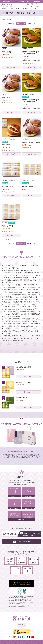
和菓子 (6, 8)
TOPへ (22, 625)
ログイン (28, 5)
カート (32, 5)
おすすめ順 (11, 24)
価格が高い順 (31, 24)
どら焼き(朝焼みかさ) (14, 8)
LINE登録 (37, 5)
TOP (2, 8)
